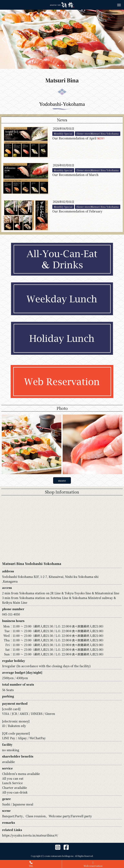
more (62, 480)
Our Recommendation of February (77, 211)
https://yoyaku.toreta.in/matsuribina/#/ (30, 835)
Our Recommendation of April (78, 138)
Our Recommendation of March (75, 175)
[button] (4, 39)
